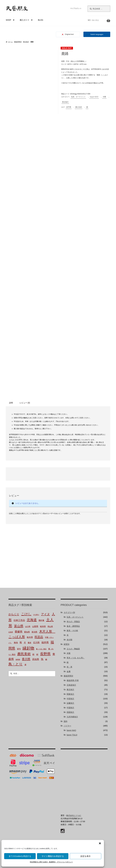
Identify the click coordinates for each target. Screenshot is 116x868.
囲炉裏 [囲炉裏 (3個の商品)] (41, 620)
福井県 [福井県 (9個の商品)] (45, 642)
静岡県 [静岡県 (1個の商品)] (18, 660)
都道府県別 (18, 42)
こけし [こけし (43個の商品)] (26, 614)
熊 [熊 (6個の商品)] (21, 643)
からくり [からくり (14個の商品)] (14, 614)
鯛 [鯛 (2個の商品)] (46, 660)
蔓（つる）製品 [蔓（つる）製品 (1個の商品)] (41, 649)
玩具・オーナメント (78, 97)
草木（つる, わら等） (76, 658)
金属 (69, 671)
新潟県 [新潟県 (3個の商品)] (34, 632)
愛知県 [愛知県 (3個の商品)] (27, 632)
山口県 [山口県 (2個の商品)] (28, 627)
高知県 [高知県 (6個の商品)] (36, 659)
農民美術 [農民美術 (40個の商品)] (24, 654)
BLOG (41, 20)
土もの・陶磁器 (73, 649)
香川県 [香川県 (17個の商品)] (26, 659)
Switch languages (97, 34)
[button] (100, 843)
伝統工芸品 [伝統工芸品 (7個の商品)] (19, 620)
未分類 (69, 640)
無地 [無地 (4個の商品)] (16, 643)
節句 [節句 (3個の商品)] (19, 649)
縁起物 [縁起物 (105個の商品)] (28, 648)
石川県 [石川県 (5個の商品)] (36, 643)
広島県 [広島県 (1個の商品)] (11, 632)
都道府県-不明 (73, 680)
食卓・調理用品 (73, 626)
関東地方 (70, 694)
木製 (104, 97)
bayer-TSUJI (72, 735)
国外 (66, 721)
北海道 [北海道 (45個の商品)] (32, 620)
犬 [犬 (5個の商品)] (25, 643)
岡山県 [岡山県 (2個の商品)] (50, 627)
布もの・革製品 (73, 622)
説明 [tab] (11, 403)
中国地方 (70, 708)
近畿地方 (70, 703)
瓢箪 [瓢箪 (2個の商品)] (30, 643)
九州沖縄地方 (72, 717)
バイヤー (67, 726)
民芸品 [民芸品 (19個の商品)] (39, 637)
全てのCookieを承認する (20, 856)
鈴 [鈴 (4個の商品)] (33, 654)
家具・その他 (72, 631)
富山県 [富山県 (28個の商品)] (19, 626)
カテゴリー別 (69, 612)
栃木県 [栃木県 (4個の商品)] (30, 637)
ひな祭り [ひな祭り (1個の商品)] (36, 615)
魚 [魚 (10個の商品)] (42, 659)
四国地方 (70, 712)
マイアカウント (76, 8)
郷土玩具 (79, 107)
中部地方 (70, 699)
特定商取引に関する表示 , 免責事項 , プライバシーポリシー (51, 862)
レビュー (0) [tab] (25, 403)
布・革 (69, 667)
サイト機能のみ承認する (53, 856)
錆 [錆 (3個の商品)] (37, 654)
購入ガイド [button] (27, 20)
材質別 (67, 644)
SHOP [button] (10, 20)
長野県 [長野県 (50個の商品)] (45, 654)
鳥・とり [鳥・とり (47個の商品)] (16, 664)
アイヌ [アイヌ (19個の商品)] (45, 614)
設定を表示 (85, 856)
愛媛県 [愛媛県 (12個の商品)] (19, 632)
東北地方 (26, 42)
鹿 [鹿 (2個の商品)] (25, 665)
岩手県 (69, 107)
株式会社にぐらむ (74, 815)
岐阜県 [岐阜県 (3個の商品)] (43, 626)
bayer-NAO (94, 97)
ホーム (10, 42)
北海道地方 (71, 685)
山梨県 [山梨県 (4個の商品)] (35, 626)
